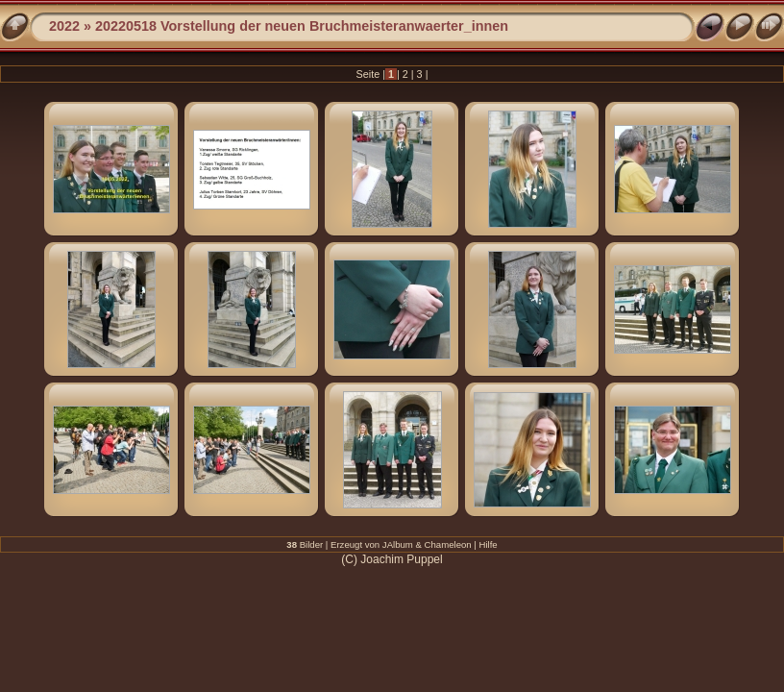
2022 (64, 26)
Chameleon (448, 544)
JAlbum (398, 544)
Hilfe (489, 544)
